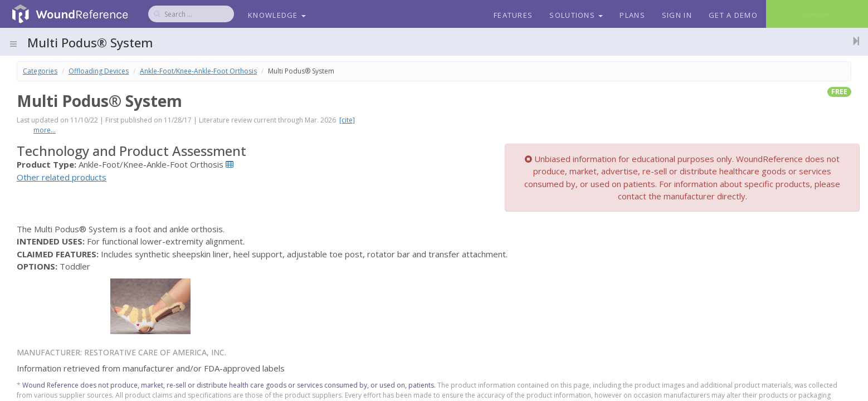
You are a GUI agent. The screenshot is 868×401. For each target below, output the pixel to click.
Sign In (677, 15)
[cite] (347, 120)
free (839, 92)
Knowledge (277, 15)
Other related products (62, 177)
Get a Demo (733, 15)
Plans (632, 15)
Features (513, 15)
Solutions (576, 15)
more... (45, 130)
